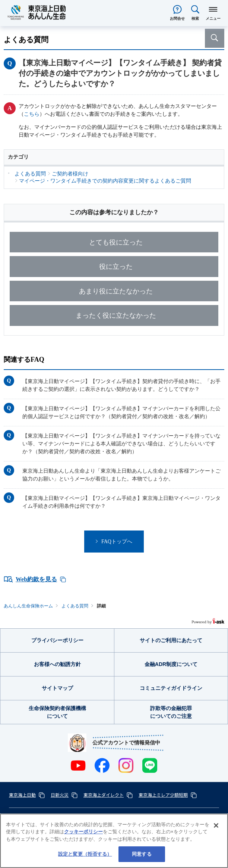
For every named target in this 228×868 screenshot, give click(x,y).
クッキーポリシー (83, 832)
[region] (114, 841)
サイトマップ (57, 688)
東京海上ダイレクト (104, 795)
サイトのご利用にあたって (171, 640)
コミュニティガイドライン (171, 688)
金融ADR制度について (171, 664)
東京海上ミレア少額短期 (163, 795)
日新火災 (60, 795)
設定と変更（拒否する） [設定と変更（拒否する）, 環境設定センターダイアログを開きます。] (85, 854)
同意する (142, 854)
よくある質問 (75, 606)
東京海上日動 (22, 795)
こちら (32, 114)
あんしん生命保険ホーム (28, 606)
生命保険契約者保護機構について (57, 712)
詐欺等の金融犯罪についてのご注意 (171, 712)
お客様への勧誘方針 (57, 664)
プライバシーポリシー (57, 640)
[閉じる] (216, 825)
